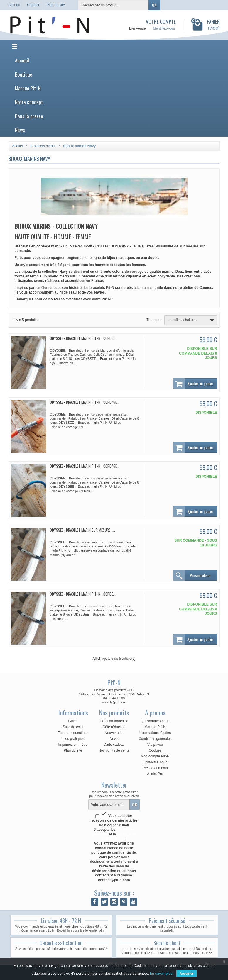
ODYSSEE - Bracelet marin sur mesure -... (82, 530)
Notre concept (29, 102)
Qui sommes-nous (155, 721)
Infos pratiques (73, 739)
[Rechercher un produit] (113, 5)
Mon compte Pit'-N (155, 756)
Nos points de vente (114, 750)
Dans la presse (29, 116)
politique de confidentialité (119, 837)
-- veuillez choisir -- (191, 320)
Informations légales (155, 733)
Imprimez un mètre (73, 745)
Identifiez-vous (164, 28)
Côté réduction (114, 727)
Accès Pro (155, 774)
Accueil (22, 60)
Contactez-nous (155, 762)
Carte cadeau (114, 745)
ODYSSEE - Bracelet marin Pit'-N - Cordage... (85, 402)
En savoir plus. (162, 974)
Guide (73, 721)
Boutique (24, 74)
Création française (114, 721)
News (20, 130)
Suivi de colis (73, 727)
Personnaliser (192, 575)
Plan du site (73, 750)
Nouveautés (114, 733)
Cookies (155, 750)
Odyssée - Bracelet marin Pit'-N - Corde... (83, 338)
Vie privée (155, 745)
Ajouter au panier (193, 384)
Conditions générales (155, 739)
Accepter (186, 974)
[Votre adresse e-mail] (109, 805)
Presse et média (155, 768)
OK (154, 5)
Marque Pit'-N (28, 88)
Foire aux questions (73, 733)
